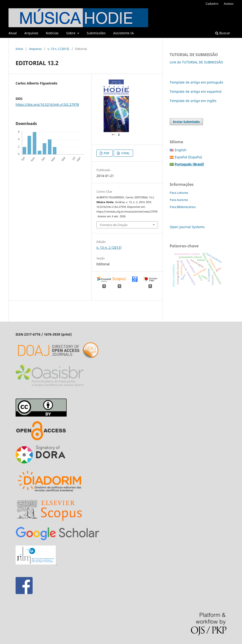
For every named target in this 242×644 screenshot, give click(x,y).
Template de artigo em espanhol (196, 91)
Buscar (223, 33)
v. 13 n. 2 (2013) (58, 49)
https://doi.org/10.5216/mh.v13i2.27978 (47, 104)
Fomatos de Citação (114, 225)
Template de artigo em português (197, 82)
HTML (125, 153)
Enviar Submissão (186, 122)
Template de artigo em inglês (193, 101)
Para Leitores (179, 193)
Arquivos (31, 33)
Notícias (52, 33)
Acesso (229, 4)
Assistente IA (123, 33)
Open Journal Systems (187, 227)
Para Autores (179, 200)
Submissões (96, 33)
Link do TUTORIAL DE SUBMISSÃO (196, 62)
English (181, 150)
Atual (13, 33)
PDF (106, 153)
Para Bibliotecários (183, 207)
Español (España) (188, 157)
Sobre (71, 33)
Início (19, 49)
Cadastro (212, 4)
